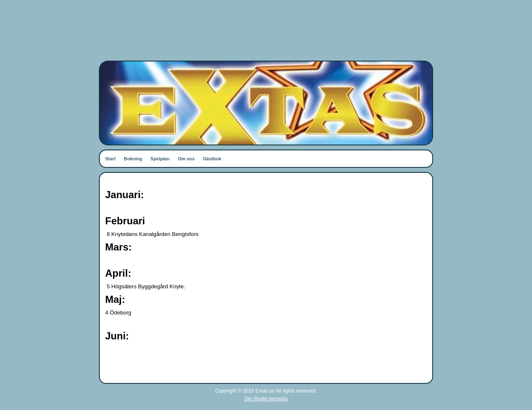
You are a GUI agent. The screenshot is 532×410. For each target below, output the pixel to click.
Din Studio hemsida (266, 399)
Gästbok (212, 159)
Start (110, 159)
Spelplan (160, 159)
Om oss (186, 159)
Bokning (133, 159)
